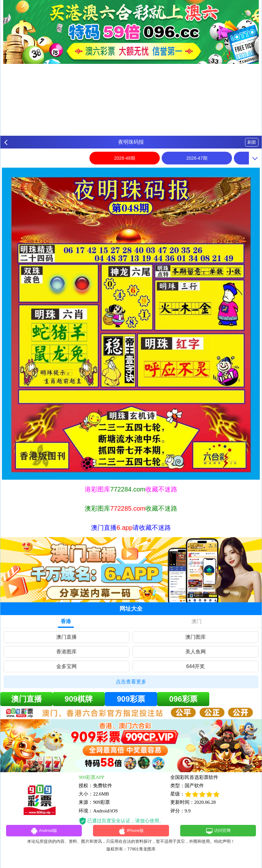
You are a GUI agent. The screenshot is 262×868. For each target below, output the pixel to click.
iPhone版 (131, 832)
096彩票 (183, 699)
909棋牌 (79, 699)
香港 (66, 621)
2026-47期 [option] (197, 158)
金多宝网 (66, 666)
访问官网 (218, 832)
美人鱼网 (196, 652)
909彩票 (131, 699)
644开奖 (196, 666)
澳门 (196, 621)
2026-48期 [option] (124, 158)
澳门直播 (66, 637)
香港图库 (66, 652)
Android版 (44, 832)
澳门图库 (196, 637)
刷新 (252, 142)
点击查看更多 (131, 682)
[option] (131, 324)
